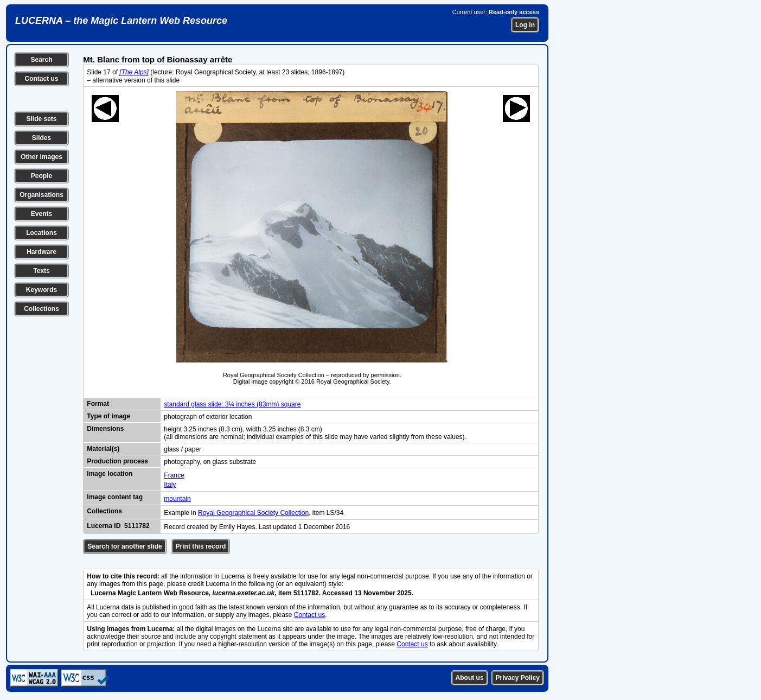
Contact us (41, 79)
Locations (41, 233)
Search (41, 60)
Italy (170, 485)
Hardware (41, 252)
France (174, 475)
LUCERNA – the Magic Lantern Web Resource (121, 21)
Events (41, 214)
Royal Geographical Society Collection (253, 513)
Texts (41, 271)
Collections (41, 309)
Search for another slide (124, 546)
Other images (41, 157)
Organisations (41, 195)
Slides (41, 138)
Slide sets (41, 119)
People (41, 176)
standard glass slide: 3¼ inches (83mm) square (232, 404)
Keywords (41, 290)
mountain (177, 499)
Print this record (201, 546)
